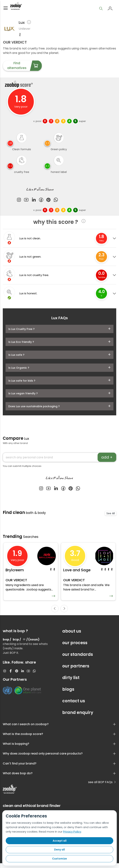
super (82, 123)
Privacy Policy (72, 832)
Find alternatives (24, 67)
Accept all (60, 841)
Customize (59, 859)
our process (75, 648)
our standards (78, 659)
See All (111, 515)
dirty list (71, 682)
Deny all (59, 850)
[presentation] (55, 613)
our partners (76, 671)
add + (107, 459)
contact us (74, 706)
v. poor (37, 123)
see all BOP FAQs (102, 787)
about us (72, 636)
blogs (68, 694)
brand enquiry (78, 717)
